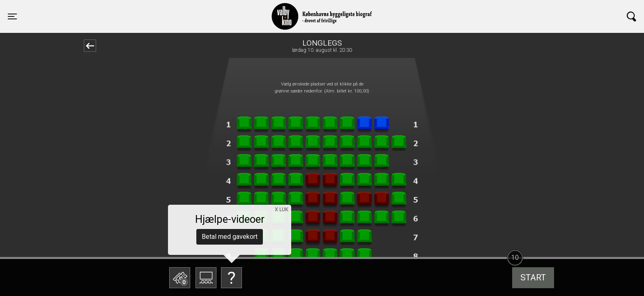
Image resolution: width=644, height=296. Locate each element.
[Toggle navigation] (12, 16)
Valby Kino (149, 9)
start (533, 277)
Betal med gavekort (230, 237)
